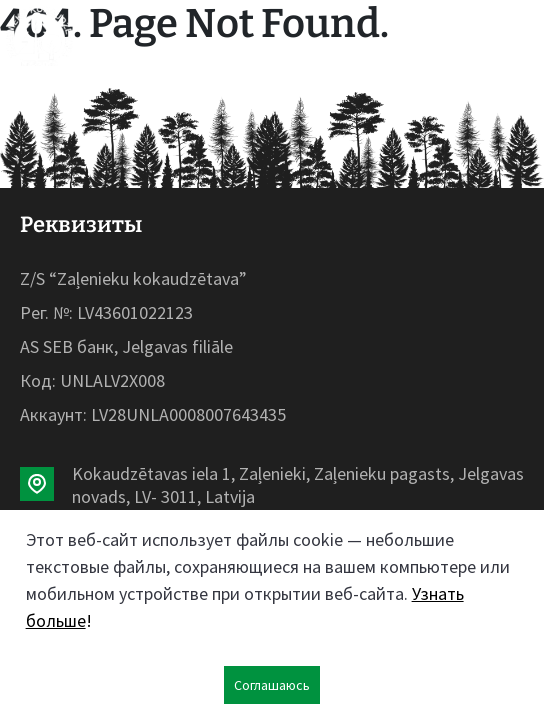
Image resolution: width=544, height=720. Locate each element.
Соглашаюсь (272, 685)
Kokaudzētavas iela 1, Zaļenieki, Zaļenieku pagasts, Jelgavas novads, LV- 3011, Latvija (298, 485)
